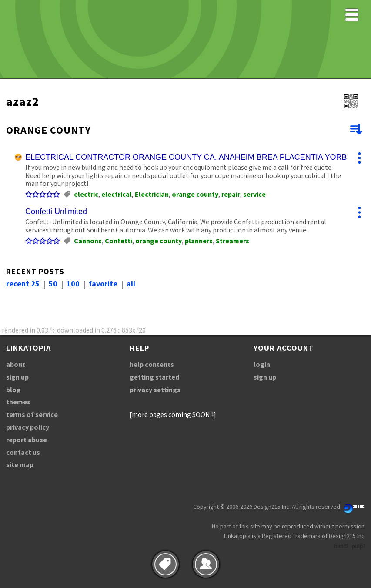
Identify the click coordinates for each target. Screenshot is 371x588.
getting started (154, 377)
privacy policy (28, 427)
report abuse (27, 440)
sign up (17, 377)
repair (231, 194)
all (131, 284)
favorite (103, 284)
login (262, 364)
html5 (341, 546)
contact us (23, 452)
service (254, 194)
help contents (152, 364)
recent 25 (23, 284)
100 (73, 284)
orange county (195, 194)
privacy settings (155, 390)
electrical (117, 194)
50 (53, 284)
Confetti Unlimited (56, 212)
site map (20, 464)
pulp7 (359, 546)
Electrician (152, 194)
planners (199, 241)
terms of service (32, 414)
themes (18, 402)
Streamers (232, 241)
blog (13, 390)
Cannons (88, 241)
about (16, 364)
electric (86, 194)
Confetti (119, 241)
